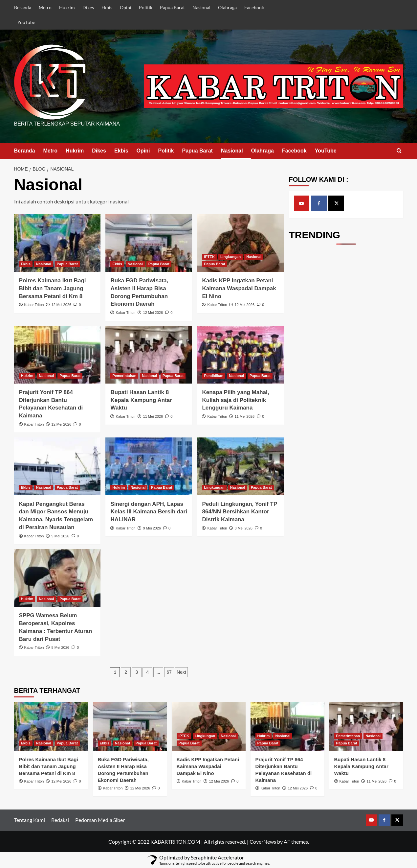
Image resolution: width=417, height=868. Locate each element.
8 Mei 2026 (244, 528)
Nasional (201, 7)
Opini (126, 7)
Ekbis (107, 7)
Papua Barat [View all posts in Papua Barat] (67, 264)
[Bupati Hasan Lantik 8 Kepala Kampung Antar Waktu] (149, 355)
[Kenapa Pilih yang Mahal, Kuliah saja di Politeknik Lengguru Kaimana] (240, 355)
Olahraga (227, 7)
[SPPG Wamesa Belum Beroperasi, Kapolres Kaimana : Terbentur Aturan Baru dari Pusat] (57, 578)
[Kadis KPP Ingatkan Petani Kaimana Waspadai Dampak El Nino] (240, 243)
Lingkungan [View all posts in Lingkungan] (230, 257)
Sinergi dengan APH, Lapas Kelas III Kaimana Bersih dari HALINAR (149, 512)
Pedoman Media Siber (100, 820)
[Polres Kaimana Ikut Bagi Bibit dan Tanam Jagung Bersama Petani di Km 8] (57, 243)
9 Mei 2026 (60, 536)
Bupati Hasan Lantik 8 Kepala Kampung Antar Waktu (141, 400)
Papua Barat (172, 7)
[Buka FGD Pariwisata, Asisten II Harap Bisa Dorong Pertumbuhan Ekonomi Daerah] (149, 243)
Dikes (88, 7)
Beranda (23, 7)
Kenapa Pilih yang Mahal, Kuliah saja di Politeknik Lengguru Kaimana (235, 400)
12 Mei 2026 (62, 305)
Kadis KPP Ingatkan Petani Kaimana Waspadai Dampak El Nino (239, 288)
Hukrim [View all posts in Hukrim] (27, 376)
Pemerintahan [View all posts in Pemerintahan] (124, 376)
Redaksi (60, 820)
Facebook (254, 7)
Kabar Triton (34, 305)
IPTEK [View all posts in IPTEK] (209, 257)
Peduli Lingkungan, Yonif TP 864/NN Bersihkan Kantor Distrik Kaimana (240, 512)
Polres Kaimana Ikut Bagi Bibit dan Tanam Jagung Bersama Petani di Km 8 (53, 288)
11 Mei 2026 (153, 416)
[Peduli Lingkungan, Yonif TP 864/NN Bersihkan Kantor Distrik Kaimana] (240, 466)
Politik (146, 7)
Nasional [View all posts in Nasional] (44, 264)
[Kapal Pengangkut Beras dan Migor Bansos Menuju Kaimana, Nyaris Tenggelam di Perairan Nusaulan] (57, 466)
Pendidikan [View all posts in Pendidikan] (214, 376)
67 (169, 672)
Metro (45, 7)
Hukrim (67, 7)
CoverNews (263, 842)
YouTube (26, 22)
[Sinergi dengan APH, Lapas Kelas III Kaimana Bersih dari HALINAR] (149, 466)
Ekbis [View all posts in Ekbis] (26, 264)
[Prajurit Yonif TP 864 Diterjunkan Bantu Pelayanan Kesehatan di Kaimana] (57, 355)
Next (181, 672)
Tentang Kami (30, 820)
